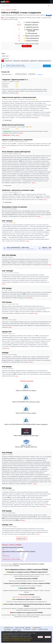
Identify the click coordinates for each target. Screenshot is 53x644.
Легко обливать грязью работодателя (16, 152)
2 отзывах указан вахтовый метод (24, 597)
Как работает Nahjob (43, 629)
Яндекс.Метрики (6, 636)
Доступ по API (7, 631)
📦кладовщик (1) (25, 61)
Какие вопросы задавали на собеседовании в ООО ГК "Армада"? (19, 551)
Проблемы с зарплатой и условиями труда (18, 190)
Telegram (19, 631)
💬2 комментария (7, 185)
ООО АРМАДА (7, 453)
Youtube (14, 631)
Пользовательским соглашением (18, 638)
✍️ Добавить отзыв (8, 627)
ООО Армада (7, 288)
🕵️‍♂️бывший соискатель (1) (45, 61)
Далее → (17, 93)
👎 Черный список (36, 627)
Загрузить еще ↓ (22, 539)
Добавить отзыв (27, 46)
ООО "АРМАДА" (8, 271)
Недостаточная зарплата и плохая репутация (19, 97)
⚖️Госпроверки (7, 629)
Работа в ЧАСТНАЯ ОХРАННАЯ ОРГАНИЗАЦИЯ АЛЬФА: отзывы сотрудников (26, 424)
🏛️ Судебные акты (17, 629)
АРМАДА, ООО (7, 525)
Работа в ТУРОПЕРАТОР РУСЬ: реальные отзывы (26, 402)
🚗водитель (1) (34, 61)
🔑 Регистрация (26, 629)
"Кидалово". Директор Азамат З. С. (15, 79)
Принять (40, 637)
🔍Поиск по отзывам (19, 627)
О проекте (34, 629)
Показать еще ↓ (6, 556)
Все (3, 61)
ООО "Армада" (7, 221)
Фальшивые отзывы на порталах (14, 207)
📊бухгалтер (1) (17, 61)
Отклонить (48, 637)
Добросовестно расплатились (13, 125)
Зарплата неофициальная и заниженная (17, 140)
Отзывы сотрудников (6, 10)
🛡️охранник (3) (8, 61)
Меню (51, 2)
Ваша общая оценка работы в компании (13, 547)
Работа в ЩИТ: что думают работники (26, 447)
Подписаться (47, 66)
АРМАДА (5, 353)
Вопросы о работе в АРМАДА (12, 545)
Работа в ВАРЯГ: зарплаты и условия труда (26, 436)
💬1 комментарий (7, 120)
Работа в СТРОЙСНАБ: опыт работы (26, 391)
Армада (5, 318)
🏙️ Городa (28, 627)
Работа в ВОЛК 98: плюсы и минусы (26, 413)
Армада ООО (7, 332)
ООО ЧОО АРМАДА (9, 255)
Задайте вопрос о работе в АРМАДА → (12, 559)
